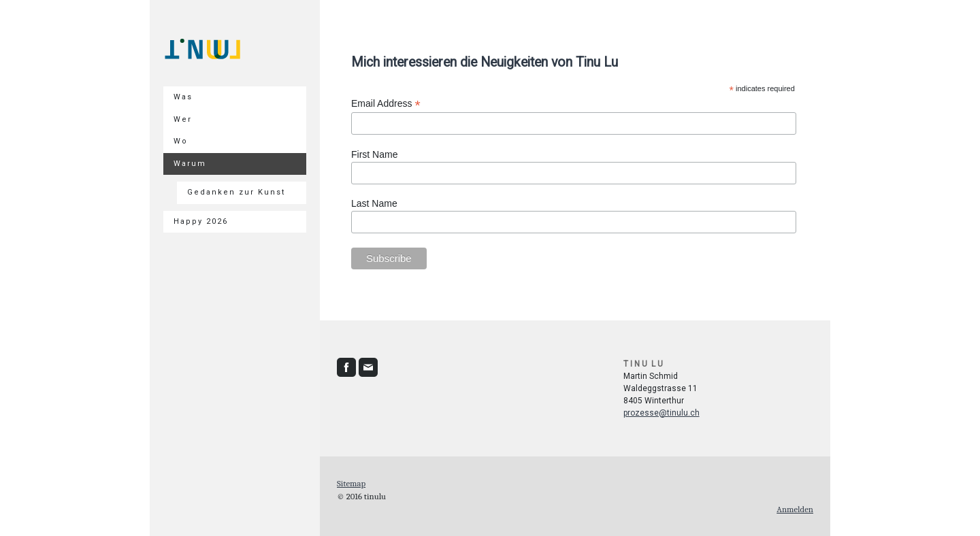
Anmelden (795, 509)
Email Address (386, 104)
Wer (183, 119)
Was (183, 97)
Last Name (374, 203)
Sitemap (351, 483)
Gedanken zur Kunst (236, 192)
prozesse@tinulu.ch (661, 413)
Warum (190, 164)
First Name (374, 154)
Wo (181, 141)
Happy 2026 (201, 221)
